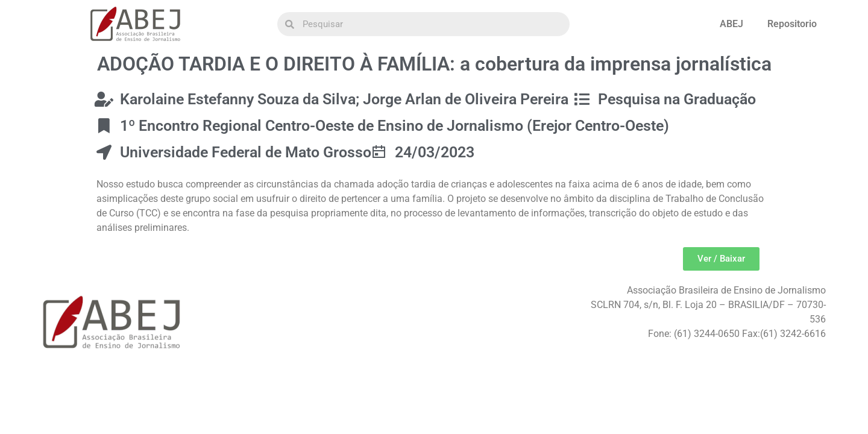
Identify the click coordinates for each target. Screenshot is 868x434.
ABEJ (731, 24)
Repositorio (792, 24)
